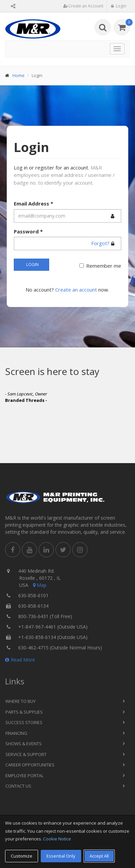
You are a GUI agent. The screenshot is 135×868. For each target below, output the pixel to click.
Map (39, 585)
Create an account (76, 290)
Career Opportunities (30, 765)
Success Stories (24, 722)
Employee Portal (24, 776)
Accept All (99, 856)
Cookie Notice (57, 839)
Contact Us (18, 786)
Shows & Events (24, 744)
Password (28, 231)
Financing (16, 733)
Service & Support (26, 754)
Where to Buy (21, 701)
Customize (22, 856)
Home (19, 75)
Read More (20, 660)
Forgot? (100, 243)
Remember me (104, 266)
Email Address (33, 203)
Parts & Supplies (24, 712)
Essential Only (61, 856)
